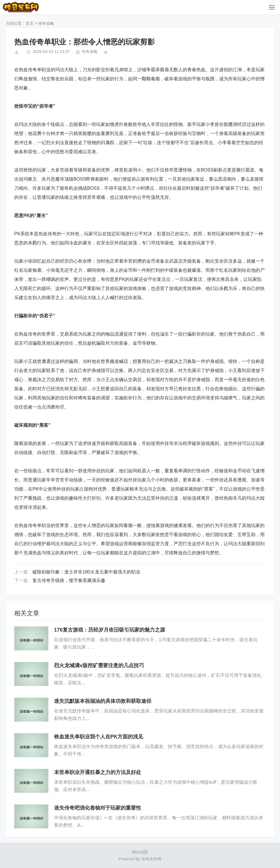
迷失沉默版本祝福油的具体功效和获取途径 (103, 701)
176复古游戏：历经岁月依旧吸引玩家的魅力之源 (110, 630)
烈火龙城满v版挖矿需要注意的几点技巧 (99, 665)
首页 (30, 23)
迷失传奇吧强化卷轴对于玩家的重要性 (98, 808)
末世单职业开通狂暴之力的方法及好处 (98, 772)
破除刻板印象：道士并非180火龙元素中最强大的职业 (86, 572)
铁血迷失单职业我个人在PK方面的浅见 (99, 737)
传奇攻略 (46, 23)
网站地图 (140, 852)
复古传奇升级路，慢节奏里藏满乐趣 (69, 580)
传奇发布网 (151, 859)
